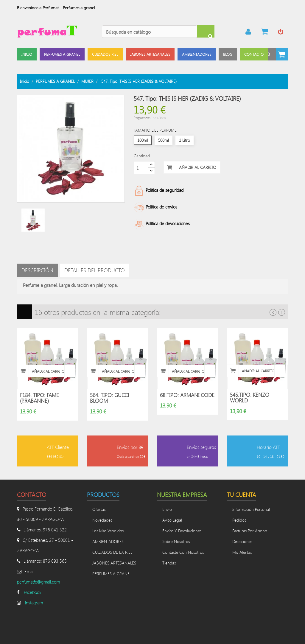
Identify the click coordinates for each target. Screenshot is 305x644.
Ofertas (99, 510)
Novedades (102, 520)
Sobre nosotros (176, 542)
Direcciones (242, 542)
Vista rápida (70, 371)
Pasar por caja (264, 32)
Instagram (34, 603)
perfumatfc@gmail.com (38, 582)
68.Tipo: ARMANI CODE (187, 395)
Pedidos (239, 520)
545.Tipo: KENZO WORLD (250, 398)
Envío (167, 510)
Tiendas (169, 563)
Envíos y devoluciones (182, 531)
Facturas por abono (250, 531)
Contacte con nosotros (183, 552)
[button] (275, 54)
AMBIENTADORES (108, 542)
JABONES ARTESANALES (114, 563)
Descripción (37, 270)
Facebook (33, 592)
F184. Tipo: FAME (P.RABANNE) (39, 398)
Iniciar (281, 32)
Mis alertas (242, 552)
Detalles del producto (95, 270)
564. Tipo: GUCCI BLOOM (109, 398)
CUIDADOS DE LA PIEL (112, 552)
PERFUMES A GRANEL (112, 574)
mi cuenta (248, 32)
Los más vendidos (108, 531)
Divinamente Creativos (58, 632)
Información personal (251, 510)
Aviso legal (172, 520)
